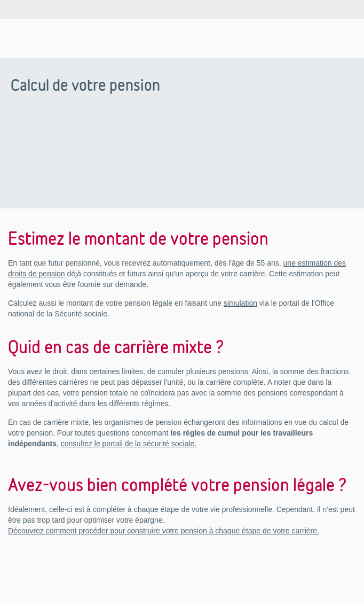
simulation (240, 303)
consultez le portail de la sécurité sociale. (129, 444)
